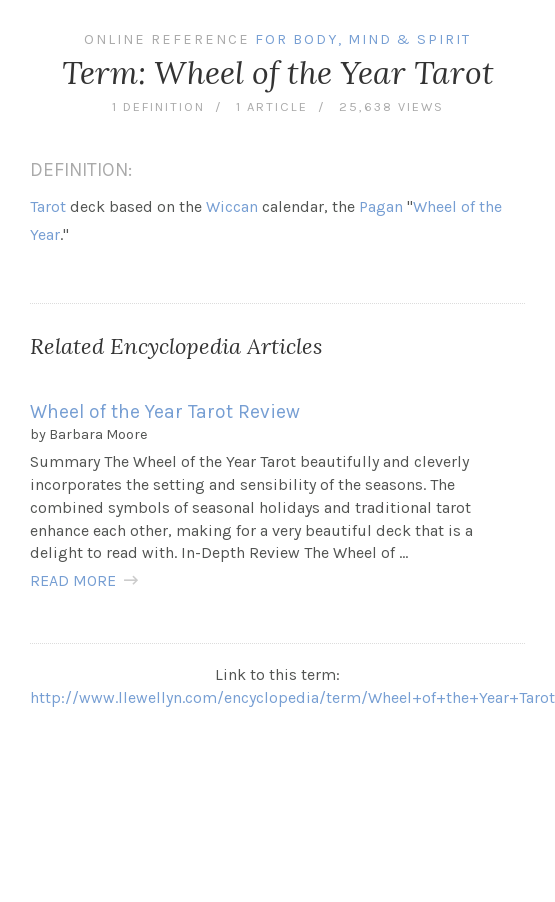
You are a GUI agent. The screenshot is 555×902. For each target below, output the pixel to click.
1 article (272, 106)
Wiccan (232, 206)
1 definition (158, 106)
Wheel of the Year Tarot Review (165, 411)
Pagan (381, 206)
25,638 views (391, 106)
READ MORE (73, 580)
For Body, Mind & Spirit (363, 39)
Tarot (48, 206)
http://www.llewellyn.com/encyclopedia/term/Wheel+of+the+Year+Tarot (292, 697)
